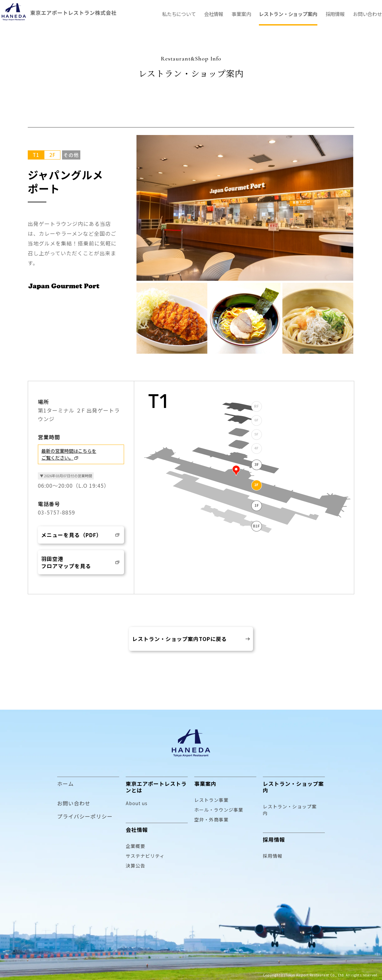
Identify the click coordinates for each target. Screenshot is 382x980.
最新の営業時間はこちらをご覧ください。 (69, 454)
